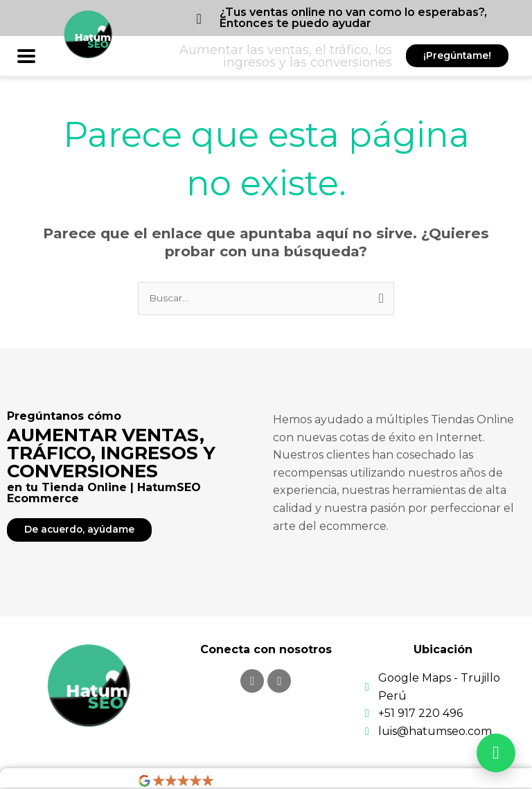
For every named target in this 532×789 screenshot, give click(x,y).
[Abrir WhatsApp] (496, 753)
